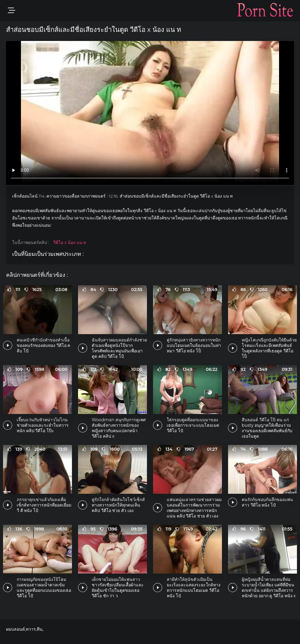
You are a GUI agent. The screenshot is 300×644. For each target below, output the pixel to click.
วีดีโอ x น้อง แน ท (70, 242)
